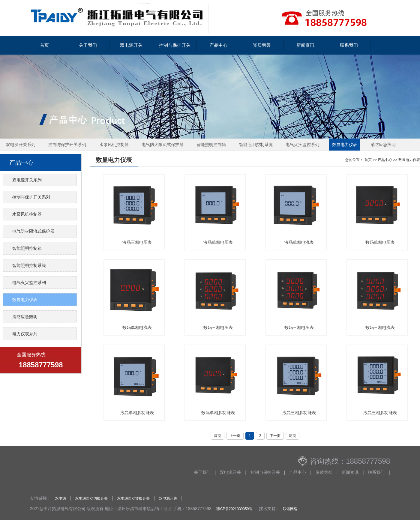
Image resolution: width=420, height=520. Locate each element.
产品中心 (218, 45)
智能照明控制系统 (256, 145)
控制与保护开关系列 (67, 145)
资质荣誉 (262, 45)
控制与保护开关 (175, 45)
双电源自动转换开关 (133, 498)
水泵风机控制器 (114, 145)
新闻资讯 (305, 45)
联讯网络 (290, 509)
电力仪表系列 (25, 334)
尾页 (292, 436)
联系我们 (349, 45)
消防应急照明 (383, 145)
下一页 (275, 436)
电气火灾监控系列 (302, 145)
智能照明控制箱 (211, 145)
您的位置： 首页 (358, 160)
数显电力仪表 (345, 145)
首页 (44, 45)
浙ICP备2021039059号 (234, 509)
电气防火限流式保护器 (163, 145)
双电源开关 (131, 45)
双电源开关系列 (21, 145)
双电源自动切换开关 (91, 498)
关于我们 (88, 45)
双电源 (61, 498)
